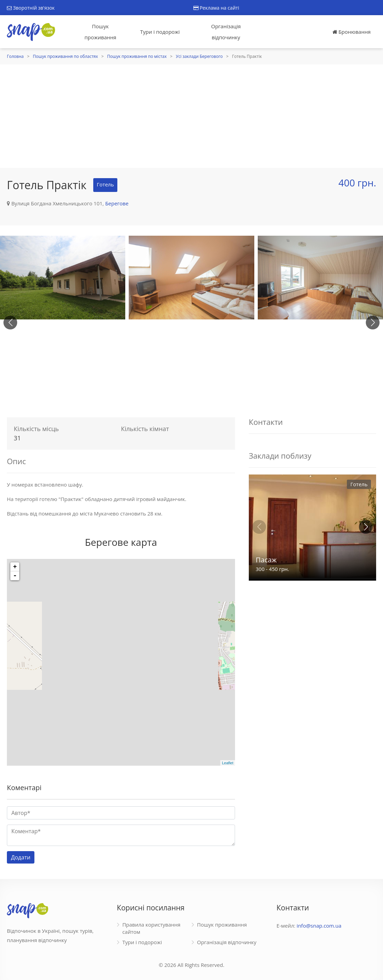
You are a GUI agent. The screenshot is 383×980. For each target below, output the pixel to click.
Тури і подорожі (160, 32)
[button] (373, 323)
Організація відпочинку (226, 32)
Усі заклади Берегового (199, 56)
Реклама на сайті (216, 8)
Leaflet (228, 763)
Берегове (117, 203)
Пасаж (266, 560)
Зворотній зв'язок (31, 8)
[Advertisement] (191, 116)
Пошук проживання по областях (66, 56)
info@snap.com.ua (319, 926)
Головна (15, 56)
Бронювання (352, 32)
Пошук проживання (100, 32)
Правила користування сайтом (151, 928)
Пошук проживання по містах (137, 56)
